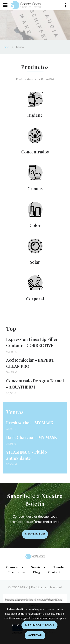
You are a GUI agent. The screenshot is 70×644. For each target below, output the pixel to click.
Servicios (38, 567)
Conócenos (15, 567)
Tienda (59, 567)
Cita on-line (16, 572)
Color (35, 225)
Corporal (35, 299)
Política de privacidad (47, 587)
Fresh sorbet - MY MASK (30, 423)
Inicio (6, 47)
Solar (35, 262)
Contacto (55, 572)
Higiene (35, 115)
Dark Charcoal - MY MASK (32, 437)
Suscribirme (35, 534)
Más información (39, 625)
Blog (37, 572)
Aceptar (35, 635)
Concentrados (35, 152)
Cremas (35, 189)
